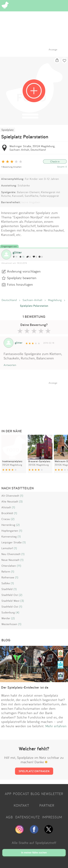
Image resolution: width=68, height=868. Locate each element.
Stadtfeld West (10, 601)
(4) (18, 612)
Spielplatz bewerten (22, 278)
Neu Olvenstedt (11, 554)
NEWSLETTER (52, 794)
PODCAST (21, 794)
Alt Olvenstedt (10, 496)
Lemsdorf (7, 548)
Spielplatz (8, 130)
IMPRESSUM (52, 817)
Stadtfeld (7, 589)
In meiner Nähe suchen (34, 853)
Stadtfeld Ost (10, 595)
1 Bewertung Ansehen (11, 167)
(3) (21, 501)
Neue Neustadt (10, 560)
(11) (19, 566)
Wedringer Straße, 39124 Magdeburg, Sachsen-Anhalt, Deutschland (32, 148)
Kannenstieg (9, 536)
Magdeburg (55, 300)
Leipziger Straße (12, 542)
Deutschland (9, 300)
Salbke (6, 583)
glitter (17, 252)
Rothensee (8, 577)
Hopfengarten (10, 531)
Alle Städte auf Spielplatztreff (34, 843)
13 (22, 257)
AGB (9, 817)
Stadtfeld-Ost (10, 607)
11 (15, 257)
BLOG (35, 794)
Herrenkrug (8, 525)
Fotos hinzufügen (20, 284)
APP (8, 794)
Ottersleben (9, 566)
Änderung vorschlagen (24, 271)
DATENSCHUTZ (28, 817)
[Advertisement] (36, 403)
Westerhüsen (9, 624)
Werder (6, 618)
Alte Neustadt (10, 501)
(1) (22, 496)
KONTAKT (21, 805)
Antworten (10, 365)
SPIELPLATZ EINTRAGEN (34, 771)
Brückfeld (7, 513)
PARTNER (47, 805)
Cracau (6, 519)
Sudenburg (8, 612)
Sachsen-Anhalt (32, 300)
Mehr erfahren (56, 726)
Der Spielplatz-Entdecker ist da (25, 687)
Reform (6, 572)
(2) (13, 519)
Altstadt (6, 507)
